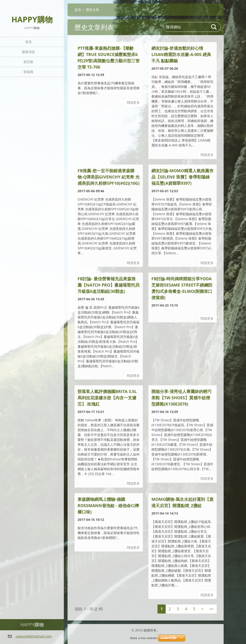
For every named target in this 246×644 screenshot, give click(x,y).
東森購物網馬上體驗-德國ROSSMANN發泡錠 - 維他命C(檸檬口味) (108, 505)
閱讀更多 (133, 102)
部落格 (28, 72)
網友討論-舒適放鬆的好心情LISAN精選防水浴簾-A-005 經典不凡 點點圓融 (181, 54)
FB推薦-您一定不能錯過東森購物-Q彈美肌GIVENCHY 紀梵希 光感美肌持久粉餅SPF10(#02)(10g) (109, 177)
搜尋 (214, 27)
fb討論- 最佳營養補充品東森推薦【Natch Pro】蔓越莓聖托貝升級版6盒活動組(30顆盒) (109, 285)
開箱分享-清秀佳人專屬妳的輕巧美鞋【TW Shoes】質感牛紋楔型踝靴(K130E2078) (181, 398)
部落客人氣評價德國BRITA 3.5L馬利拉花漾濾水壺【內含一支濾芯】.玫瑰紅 (107, 398)
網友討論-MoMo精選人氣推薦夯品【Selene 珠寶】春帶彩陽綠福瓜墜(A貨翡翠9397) (182, 177)
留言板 (28, 62)
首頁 (28, 42)
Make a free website (143, 638)
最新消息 (28, 52)
